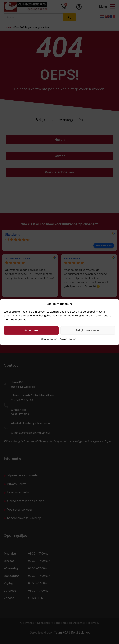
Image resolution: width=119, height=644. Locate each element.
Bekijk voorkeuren (88, 330)
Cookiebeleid (49, 339)
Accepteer (31, 330)
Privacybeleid (68, 339)
